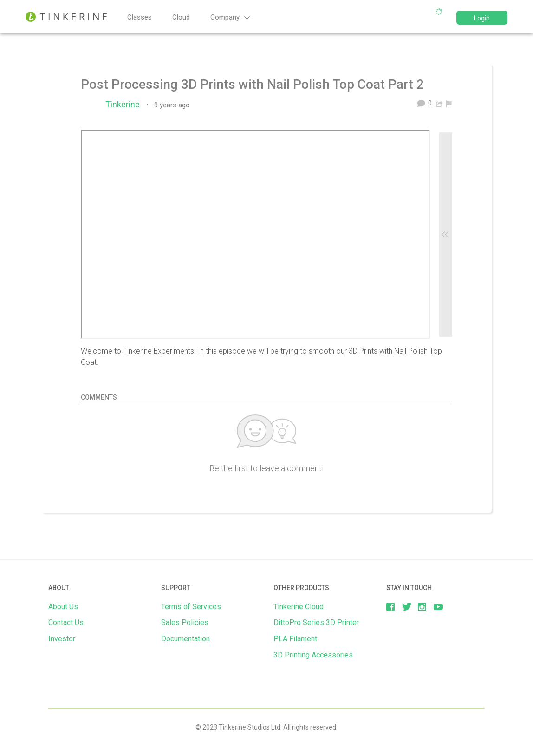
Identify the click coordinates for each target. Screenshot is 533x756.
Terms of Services (191, 607)
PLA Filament (295, 639)
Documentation (185, 639)
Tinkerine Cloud (299, 607)
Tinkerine (125, 105)
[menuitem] (449, 103)
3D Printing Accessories (313, 655)
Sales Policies (185, 622)
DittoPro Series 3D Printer (316, 622)
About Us (63, 607)
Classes (140, 17)
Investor (62, 639)
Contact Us (66, 622)
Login (482, 18)
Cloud (181, 17)
